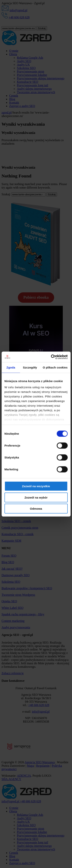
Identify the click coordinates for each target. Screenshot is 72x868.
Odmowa (36, 509)
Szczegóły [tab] (30, 367)
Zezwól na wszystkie (36, 486)
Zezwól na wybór (36, 497)
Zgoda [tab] (11, 367)
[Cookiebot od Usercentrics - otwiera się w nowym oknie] (51, 357)
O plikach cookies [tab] (55, 367)
